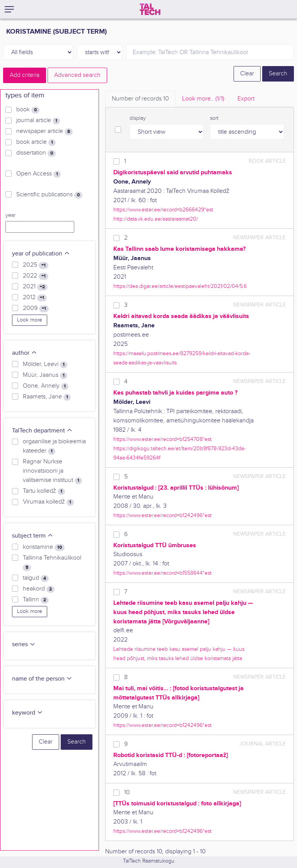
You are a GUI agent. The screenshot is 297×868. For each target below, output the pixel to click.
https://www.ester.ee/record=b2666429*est (163, 210)
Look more (30, 320)
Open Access (38, 174)
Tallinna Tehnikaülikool (52, 563)
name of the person (42, 679)
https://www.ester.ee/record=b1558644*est (162, 573)
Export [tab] (246, 99)
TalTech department (42, 431)
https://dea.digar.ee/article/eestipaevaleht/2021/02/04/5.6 (180, 286)
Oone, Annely (46, 386)
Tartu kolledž (44, 491)
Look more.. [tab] (203, 99)
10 (127, 792)
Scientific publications (49, 195)
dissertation (36, 153)
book (28, 110)
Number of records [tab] (140, 99)
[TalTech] (150, 9)
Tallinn (36, 600)
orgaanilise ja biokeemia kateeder (54, 446)
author (25, 353)
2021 (35, 287)
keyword (27, 713)
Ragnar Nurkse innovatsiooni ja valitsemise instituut (52, 471)
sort (214, 118)
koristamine (44, 547)
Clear (247, 74)
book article (36, 142)
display (138, 118)
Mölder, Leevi (45, 364)
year (10, 215)
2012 (35, 298)
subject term (33, 536)
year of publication (41, 254)
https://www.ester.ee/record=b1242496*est (162, 515)
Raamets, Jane (47, 397)
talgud (36, 578)
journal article (38, 121)
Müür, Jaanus (45, 375)
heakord (39, 589)
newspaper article (44, 131)
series (24, 644)
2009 (36, 308)
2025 (36, 265)
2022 (36, 276)
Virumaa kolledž (48, 502)
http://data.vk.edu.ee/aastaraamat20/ (156, 219)
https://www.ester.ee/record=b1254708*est (162, 439)
